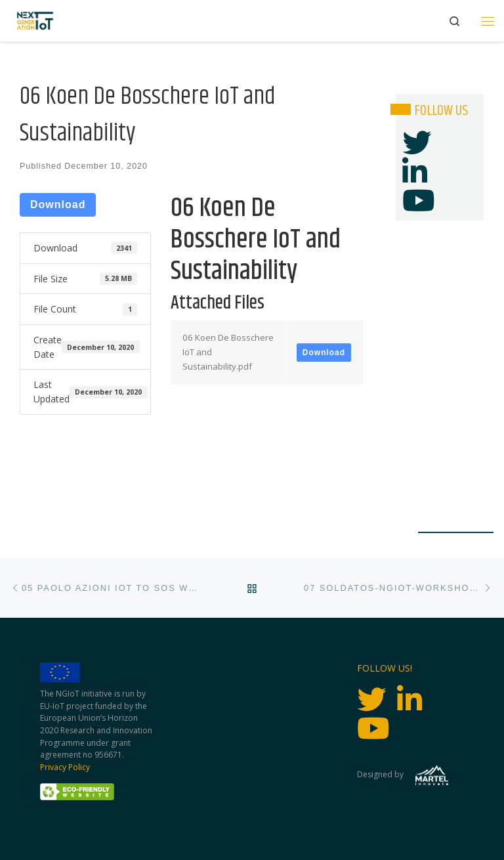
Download (58, 204)
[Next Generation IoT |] (35, 21)
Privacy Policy (65, 767)
